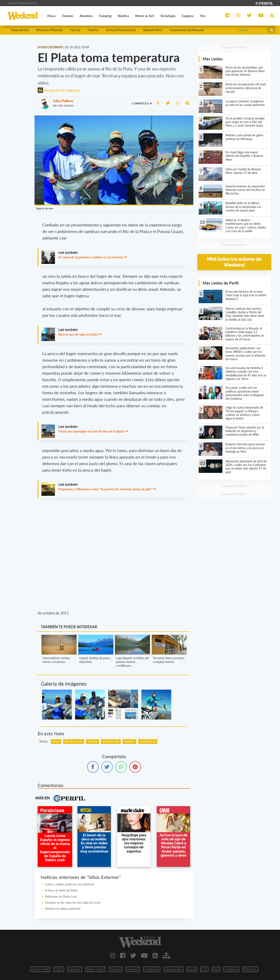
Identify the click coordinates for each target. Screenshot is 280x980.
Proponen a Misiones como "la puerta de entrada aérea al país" (105, 489)
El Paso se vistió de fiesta (61, 890)
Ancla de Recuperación (121, 30)
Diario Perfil (40, 969)
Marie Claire (95, 969)
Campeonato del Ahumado (187, 30)
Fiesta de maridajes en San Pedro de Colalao (91, 431)
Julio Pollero (63, 101)
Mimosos (130, 742)
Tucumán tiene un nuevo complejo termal (169, 660)
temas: (44, 741)
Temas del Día (20, 30)
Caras (59, 969)
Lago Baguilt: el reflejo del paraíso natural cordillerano (132, 662)
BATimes (250, 969)
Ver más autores (63, 105)
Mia (216, 969)
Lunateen (231, 969)
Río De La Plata (74, 742)
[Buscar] (252, 30)
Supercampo (174, 969)
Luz (204, 969)
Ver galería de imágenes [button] (58, 90)
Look (192, 969)
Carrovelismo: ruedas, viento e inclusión (56, 660)
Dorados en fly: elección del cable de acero (73, 903)
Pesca (56, 742)
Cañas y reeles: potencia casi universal (70, 884)
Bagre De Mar (111, 742)
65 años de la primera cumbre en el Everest (91, 257)
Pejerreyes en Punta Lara (61, 896)
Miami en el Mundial (49, 30)
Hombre (133, 969)
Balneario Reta (153, 30)
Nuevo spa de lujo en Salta (78, 334)
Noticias (75, 969)
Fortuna (115, 969)
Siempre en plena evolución (63, 909)
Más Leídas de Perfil (221, 283)
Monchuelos (148, 742)
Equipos (93, 742)
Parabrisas (152, 969)
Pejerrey (93, 30)
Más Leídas (213, 59)
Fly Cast (75, 30)
